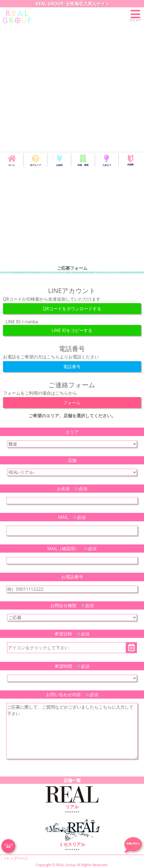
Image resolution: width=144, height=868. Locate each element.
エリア (72, 432)
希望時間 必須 (72, 666)
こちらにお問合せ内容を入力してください (72, 731)
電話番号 (72, 367)
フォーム (72, 403)
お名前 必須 (72, 489)
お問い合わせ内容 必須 (72, 695)
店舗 (72, 460)
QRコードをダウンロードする (72, 309)
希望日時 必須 (72, 634)
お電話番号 (72, 577)
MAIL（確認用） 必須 (72, 549)
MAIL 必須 (72, 517)
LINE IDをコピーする (72, 330)
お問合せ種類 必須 (72, 605)
